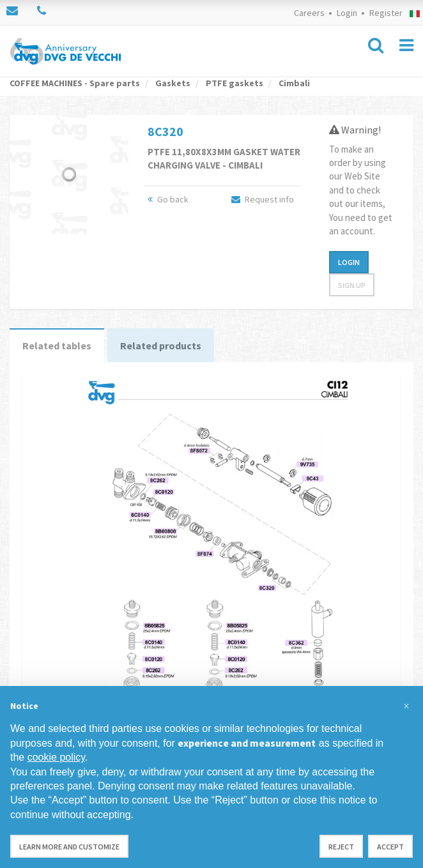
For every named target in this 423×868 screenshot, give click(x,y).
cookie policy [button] (56, 757)
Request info (263, 199)
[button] (406, 706)
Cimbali (293, 83)
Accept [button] (390, 847)
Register (386, 13)
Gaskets (172, 83)
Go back (168, 199)
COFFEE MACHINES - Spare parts (75, 83)
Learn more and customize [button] (69, 847)
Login (347, 13)
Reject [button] (341, 847)
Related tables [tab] (57, 346)
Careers (309, 13)
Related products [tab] (161, 346)
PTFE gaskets (234, 83)
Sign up (352, 285)
